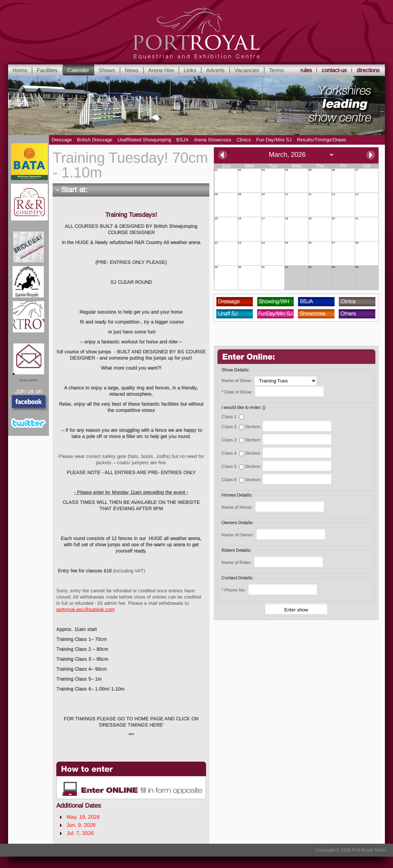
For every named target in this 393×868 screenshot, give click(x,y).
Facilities (47, 70)
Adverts (215, 70)
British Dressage (95, 140)
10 (263, 194)
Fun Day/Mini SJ (274, 140)
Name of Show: (237, 381)
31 (263, 267)
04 (286, 170)
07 (357, 170)
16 (240, 219)
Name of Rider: (237, 562)
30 (240, 267)
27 (334, 243)
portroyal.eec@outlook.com (86, 609)
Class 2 (229, 427)
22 (216, 243)
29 (216, 267)
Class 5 (229, 466)
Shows (107, 70)
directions (368, 70)
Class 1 (229, 417)
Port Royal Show (369, 850)
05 (310, 170)
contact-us (334, 70)
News (132, 70)
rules (306, 70)
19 (310, 219)
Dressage (62, 140)
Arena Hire (161, 70)
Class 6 (229, 480)
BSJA (183, 140)
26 (310, 243)
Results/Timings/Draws (322, 140)
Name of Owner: (238, 535)
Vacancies (247, 70)
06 (334, 170)
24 (263, 243)
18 (286, 219)
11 (286, 194)
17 (263, 219)
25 (286, 243)
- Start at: (72, 190)
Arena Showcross (213, 140)
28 (357, 243)
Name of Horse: (238, 507)
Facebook (29, 400)
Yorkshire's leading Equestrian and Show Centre (197, 34)
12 (310, 194)
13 (334, 194)
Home (20, 70)
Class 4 (229, 453)
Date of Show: (238, 392)
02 (240, 170)
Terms (277, 70)
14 (357, 194)
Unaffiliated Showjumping (144, 140)
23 (240, 243)
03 (263, 170)
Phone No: (234, 590)
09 (240, 194)
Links (190, 70)
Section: (253, 427)
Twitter (29, 423)
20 (334, 219)
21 (357, 219)
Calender (78, 70)
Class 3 (229, 440)
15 (216, 219)
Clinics (244, 140)
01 (216, 170)
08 (216, 194)
